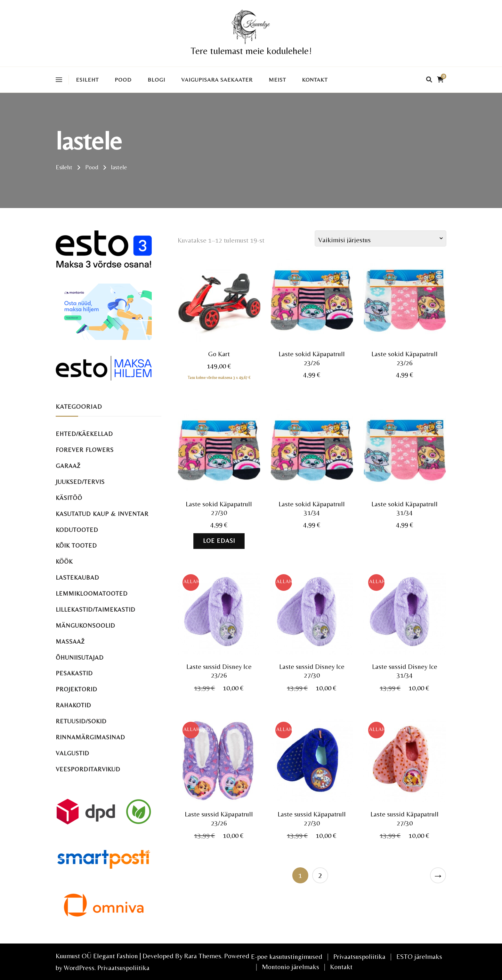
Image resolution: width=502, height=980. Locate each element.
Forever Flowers (85, 450)
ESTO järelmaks (419, 956)
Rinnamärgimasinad (90, 737)
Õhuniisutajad (80, 658)
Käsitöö (69, 498)
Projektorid (77, 689)
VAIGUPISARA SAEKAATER (217, 80)
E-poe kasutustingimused (287, 956)
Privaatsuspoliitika (123, 968)
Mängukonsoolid (85, 626)
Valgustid (73, 753)
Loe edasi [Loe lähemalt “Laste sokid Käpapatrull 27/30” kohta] (219, 541)
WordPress (79, 968)
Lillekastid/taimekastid (96, 610)
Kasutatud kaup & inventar (102, 514)
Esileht (87, 80)
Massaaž (70, 642)
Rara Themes (203, 956)
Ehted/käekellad (84, 434)
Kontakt (315, 80)
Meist (277, 80)
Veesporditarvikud (88, 769)
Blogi (156, 80)
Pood (123, 80)
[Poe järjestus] (381, 238)
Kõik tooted (76, 546)
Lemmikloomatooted (92, 594)
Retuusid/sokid (81, 721)
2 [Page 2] (320, 875)
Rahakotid (73, 705)
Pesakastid (74, 673)
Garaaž (68, 466)
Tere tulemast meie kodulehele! (251, 51)
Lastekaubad (77, 578)
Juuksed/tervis (80, 482)
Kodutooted (77, 530)
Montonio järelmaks (291, 967)
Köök (64, 562)
